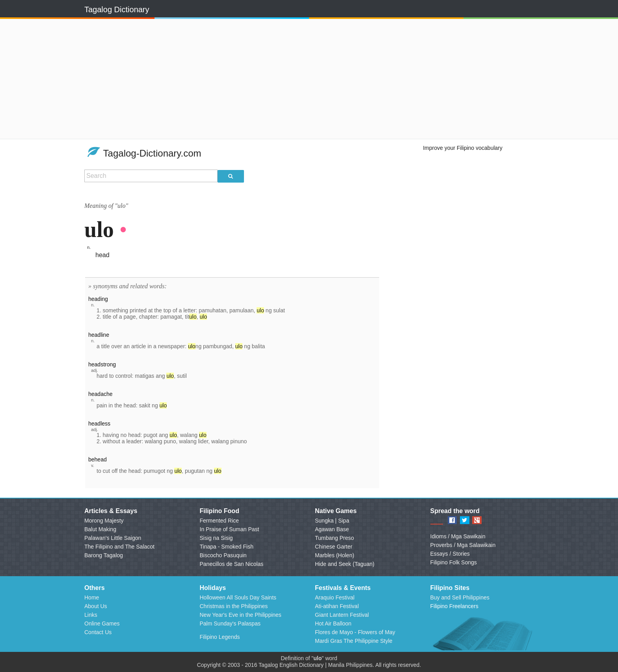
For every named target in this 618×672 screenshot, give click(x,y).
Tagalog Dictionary (117, 9)
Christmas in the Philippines (234, 606)
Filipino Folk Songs (454, 562)
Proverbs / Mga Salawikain (463, 545)
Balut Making (100, 529)
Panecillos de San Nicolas (232, 564)
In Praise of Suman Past (230, 529)
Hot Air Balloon (333, 623)
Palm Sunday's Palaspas (230, 623)
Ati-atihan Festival (337, 606)
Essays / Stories (450, 554)
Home (92, 597)
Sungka (324, 521)
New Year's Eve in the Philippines (241, 615)
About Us (96, 606)
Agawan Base (332, 529)
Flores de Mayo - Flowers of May (355, 632)
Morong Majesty (104, 521)
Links (91, 615)
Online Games (102, 623)
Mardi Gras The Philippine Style (354, 641)
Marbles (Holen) (335, 555)
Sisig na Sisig (216, 538)
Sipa (344, 521)
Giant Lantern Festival (342, 615)
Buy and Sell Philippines (460, 597)
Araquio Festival (335, 597)
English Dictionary (302, 665)
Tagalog (268, 665)
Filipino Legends (220, 637)
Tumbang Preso (334, 538)
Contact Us (98, 632)
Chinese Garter (334, 547)
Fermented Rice (220, 521)
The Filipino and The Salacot (119, 547)
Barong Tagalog (104, 555)
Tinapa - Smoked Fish (227, 547)
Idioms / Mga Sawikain (458, 536)
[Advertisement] (206, 79)
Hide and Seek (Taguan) (345, 564)
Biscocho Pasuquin (223, 555)
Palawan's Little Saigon (113, 538)
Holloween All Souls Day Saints (238, 597)
